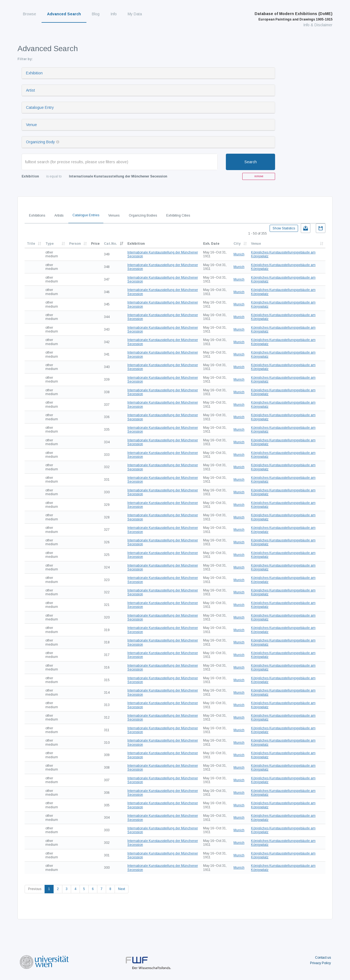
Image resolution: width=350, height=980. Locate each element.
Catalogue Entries (86, 215)
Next (122, 889)
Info (114, 14)
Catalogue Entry (40, 107)
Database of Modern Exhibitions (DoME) (294, 16)
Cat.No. (110, 244)
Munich (239, 254)
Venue (31, 125)
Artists (59, 215)
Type (49, 244)
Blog (96, 14)
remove (259, 176)
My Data (135, 14)
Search (251, 162)
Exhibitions (37, 215)
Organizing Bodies (143, 215)
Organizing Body (40, 142)
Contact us (323, 958)
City (237, 244)
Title (31, 244)
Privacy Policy (320, 963)
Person (75, 244)
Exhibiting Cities (178, 215)
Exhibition (34, 73)
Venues (114, 215)
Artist (30, 90)
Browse (30, 14)
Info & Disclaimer (318, 25)
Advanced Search (64, 14)
